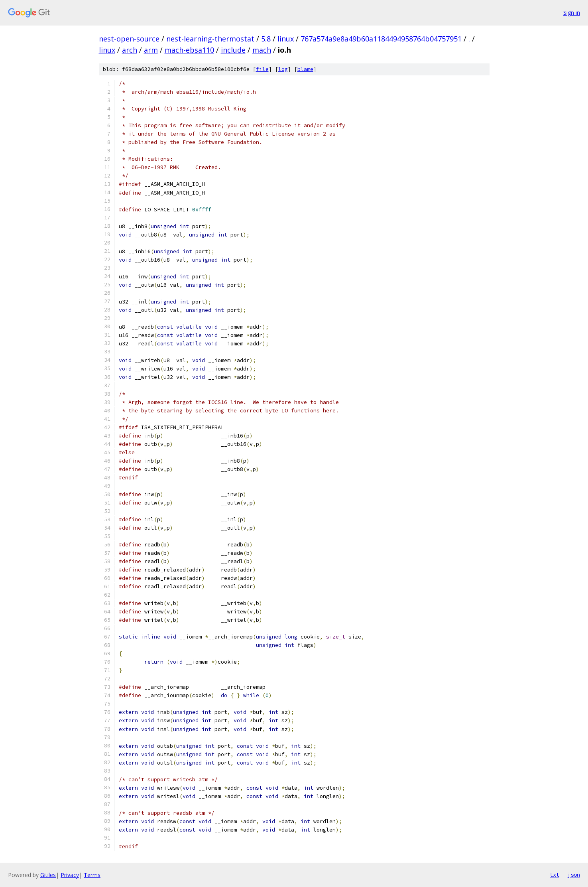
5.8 (266, 39)
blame (305, 69)
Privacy (70, 875)
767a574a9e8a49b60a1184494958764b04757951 (381, 39)
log (283, 69)
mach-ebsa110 (189, 50)
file (262, 69)
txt (555, 875)
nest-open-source (129, 39)
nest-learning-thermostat (210, 39)
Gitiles (48, 875)
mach (262, 50)
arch (130, 50)
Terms (92, 875)
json (574, 875)
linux (286, 39)
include (233, 50)
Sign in (572, 13)
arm (151, 50)
